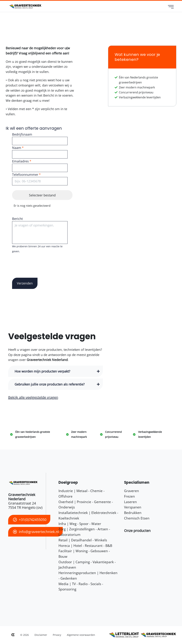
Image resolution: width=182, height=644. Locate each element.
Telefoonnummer (25, 175)
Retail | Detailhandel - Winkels (83, 540)
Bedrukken (133, 513)
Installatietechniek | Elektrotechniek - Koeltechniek (88, 515)
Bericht (17, 219)
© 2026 (25, 635)
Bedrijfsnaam (22, 134)
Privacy (57, 635)
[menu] (171, 7)
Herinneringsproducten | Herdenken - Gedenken (88, 576)
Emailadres (20, 161)
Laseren (130, 502)
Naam (17, 148)
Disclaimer (41, 635)
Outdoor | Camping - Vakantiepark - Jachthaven (87, 565)
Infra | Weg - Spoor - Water (80, 524)
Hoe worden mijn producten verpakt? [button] (42, 371)
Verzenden (25, 283)
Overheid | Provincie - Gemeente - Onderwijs (86, 505)
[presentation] (39, 261)
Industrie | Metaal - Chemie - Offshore (81, 493)
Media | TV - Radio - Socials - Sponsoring (81, 587)
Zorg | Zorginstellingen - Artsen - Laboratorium (84, 532)
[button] (137, 531)
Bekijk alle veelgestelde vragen (33, 397)
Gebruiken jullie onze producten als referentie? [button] (50, 384)
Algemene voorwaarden (81, 635)
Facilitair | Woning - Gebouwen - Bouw (84, 554)
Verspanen (133, 507)
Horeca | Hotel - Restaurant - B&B (85, 546)
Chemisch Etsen (137, 518)
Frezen (129, 496)
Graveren (132, 491)
